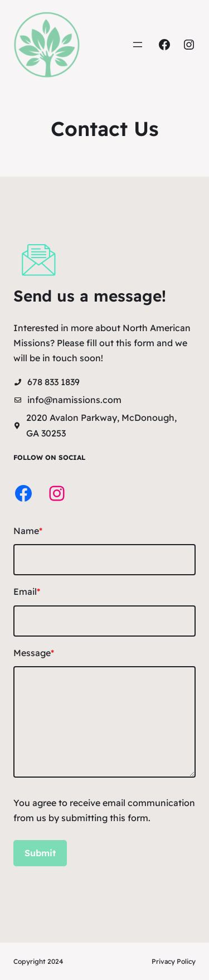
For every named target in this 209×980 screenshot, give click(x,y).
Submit (40, 853)
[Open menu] (138, 45)
